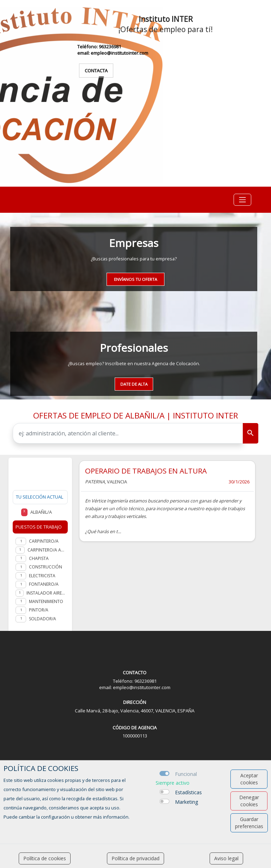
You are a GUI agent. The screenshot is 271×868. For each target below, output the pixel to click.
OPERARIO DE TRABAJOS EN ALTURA (146, 471)
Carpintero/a (44, 541)
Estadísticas (188, 792)
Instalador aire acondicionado (46, 593)
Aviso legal (226, 858)
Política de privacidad (135, 858)
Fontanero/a (44, 584)
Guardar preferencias (249, 823)
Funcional (186, 774)
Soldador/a (43, 619)
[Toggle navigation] (242, 200)
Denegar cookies (249, 801)
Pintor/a (39, 610)
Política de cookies (45, 858)
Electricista (42, 576)
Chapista (39, 558)
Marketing (186, 802)
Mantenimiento (46, 601)
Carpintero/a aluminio (46, 550)
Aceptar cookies (249, 779)
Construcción (46, 567)
